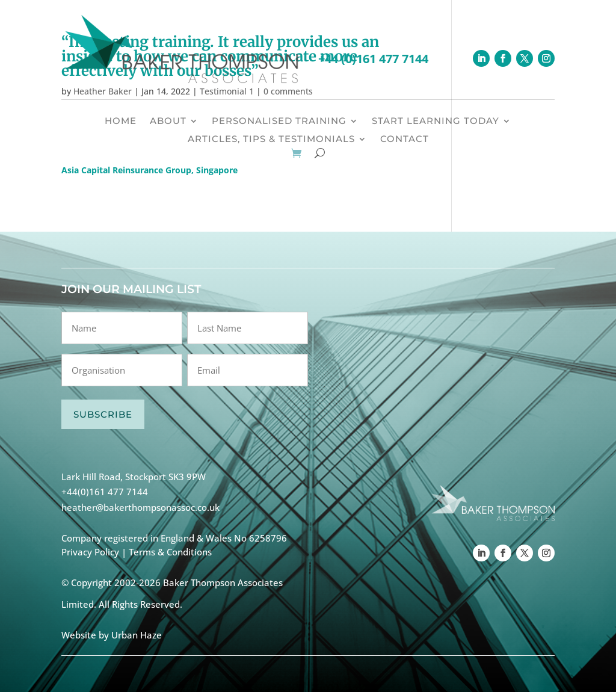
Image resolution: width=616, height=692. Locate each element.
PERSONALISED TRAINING (279, 122)
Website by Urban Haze (112, 635)
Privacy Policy (90, 552)
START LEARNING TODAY (436, 122)
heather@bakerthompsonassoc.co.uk (140, 507)
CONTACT (405, 140)
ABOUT (168, 122)
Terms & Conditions (170, 552)
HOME (121, 122)
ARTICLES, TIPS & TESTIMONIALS (271, 140)
